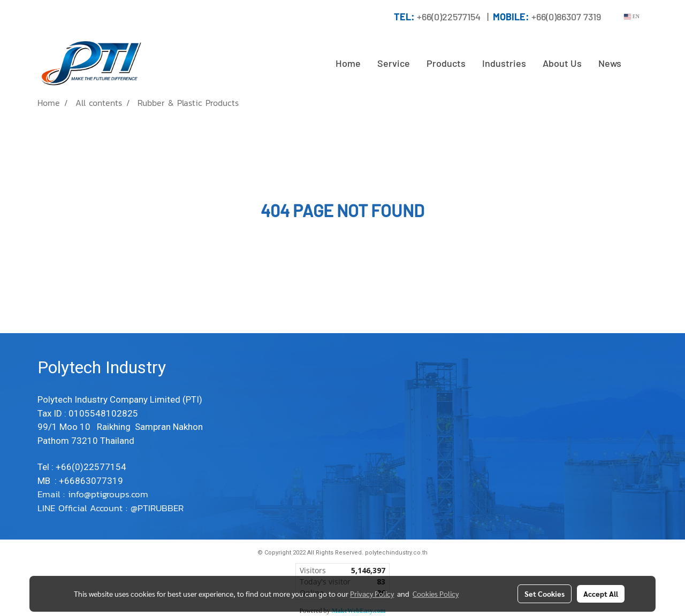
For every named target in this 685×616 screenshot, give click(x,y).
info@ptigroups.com (110, 494)
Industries (504, 63)
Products (446, 63)
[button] (639, 64)
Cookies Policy (436, 594)
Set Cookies (545, 594)
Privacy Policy (372, 594)
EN (632, 16)
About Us (562, 63)
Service (394, 63)
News (610, 63)
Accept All (601, 594)
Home (348, 63)
